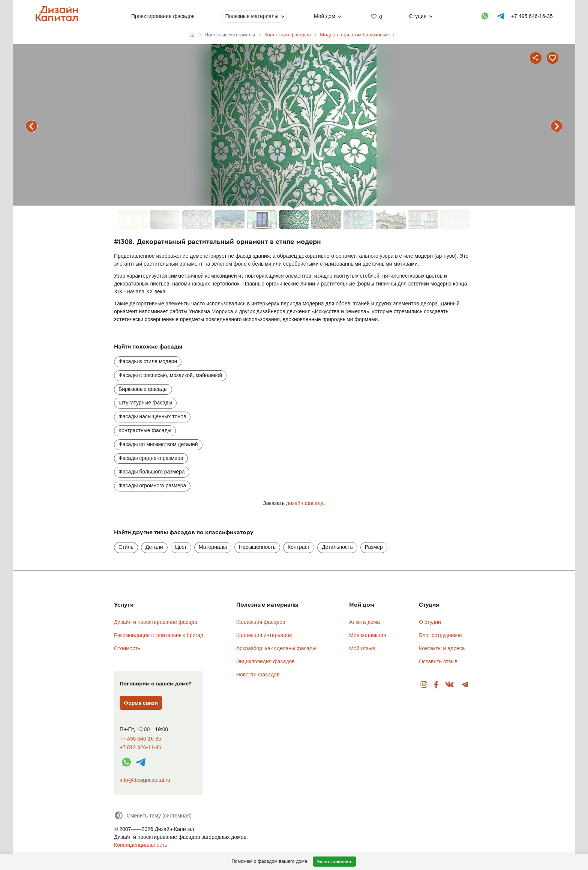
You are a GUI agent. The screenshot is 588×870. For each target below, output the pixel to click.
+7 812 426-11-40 (140, 748)
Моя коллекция (368, 635)
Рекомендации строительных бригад (159, 635)
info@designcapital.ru (145, 780)
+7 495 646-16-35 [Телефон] (532, 16)
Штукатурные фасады (145, 403)
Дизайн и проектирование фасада (156, 622)
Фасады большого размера (152, 472)
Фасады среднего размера (151, 458)
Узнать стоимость (335, 862)
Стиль (126, 547)
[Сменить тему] (153, 815)
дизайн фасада (305, 503)
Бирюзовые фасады (143, 389)
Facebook (436, 685)
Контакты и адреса (442, 648)
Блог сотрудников (440, 635)
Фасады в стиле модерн (148, 361)
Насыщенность (257, 547)
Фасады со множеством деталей (158, 444)
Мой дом (325, 16)
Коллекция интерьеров (264, 635)
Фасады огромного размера (152, 485)
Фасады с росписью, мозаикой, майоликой (170, 375)
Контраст (299, 547)
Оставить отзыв (438, 661)
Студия (418, 16)
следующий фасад (556, 126)
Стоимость (127, 648)
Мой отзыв (362, 648)
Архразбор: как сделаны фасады (276, 648)
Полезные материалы (252, 16)
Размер (374, 547)
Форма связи (141, 703)
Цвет (181, 547)
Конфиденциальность (141, 845)
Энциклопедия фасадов (265, 661)
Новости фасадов (258, 675)
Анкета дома (364, 622)
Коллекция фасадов (261, 622)
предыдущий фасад (31, 126)
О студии (430, 622)
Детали (154, 547)
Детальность (337, 547)
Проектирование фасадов (163, 16)
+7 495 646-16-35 (140, 739)
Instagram (424, 685)
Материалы (213, 547)
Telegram (465, 685)
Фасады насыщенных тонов (152, 416)
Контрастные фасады (145, 430)
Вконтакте (450, 685)
